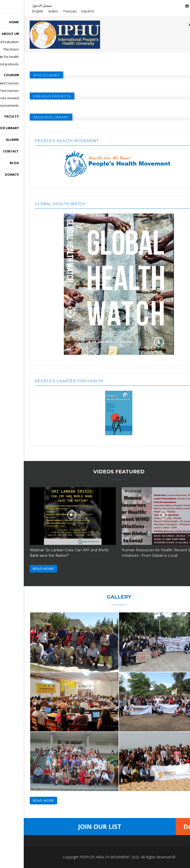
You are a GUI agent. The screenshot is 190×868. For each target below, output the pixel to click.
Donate (171, 826)
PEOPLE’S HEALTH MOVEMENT (81, 857)
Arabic (30, 11)
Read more (20, 569)
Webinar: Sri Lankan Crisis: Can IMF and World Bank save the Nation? (45, 553)
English (14, 11)
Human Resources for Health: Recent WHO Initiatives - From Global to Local (136, 553)
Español (64, 11)
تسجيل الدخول (18, 5)
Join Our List (76, 826)
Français (46, 11)
